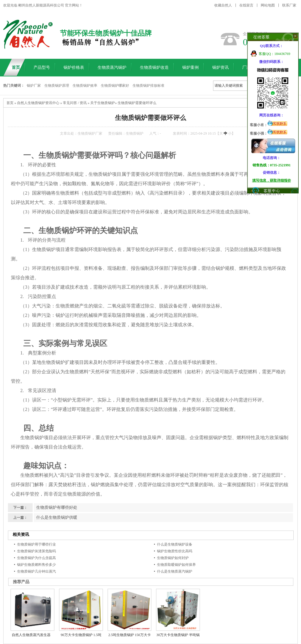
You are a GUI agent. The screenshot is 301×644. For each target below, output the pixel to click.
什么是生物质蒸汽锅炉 (175, 571)
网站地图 (268, 5)
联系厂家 (289, 5)
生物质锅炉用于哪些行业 (36, 544)
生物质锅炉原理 (57, 86)
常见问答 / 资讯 (75, 103)
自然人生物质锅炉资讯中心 (38, 103)
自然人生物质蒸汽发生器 (31, 635)
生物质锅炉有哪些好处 (57, 507)
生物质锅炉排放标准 (148, 86)
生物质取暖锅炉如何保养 (176, 565)
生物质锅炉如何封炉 (173, 558)
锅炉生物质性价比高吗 (175, 551)
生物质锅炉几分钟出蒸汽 (36, 571)
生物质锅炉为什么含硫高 (36, 558)
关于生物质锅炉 (103, 103)
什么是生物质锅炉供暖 (57, 517)
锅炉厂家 (34, 86)
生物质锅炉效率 (85, 86)
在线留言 (246, 5)
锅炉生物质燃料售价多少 (36, 565)
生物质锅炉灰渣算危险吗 (36, 551)
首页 (10, 103)
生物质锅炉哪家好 (115, 86)
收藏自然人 (223, 5)
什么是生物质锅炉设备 (175, 544)
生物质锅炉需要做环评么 (137, 103)
